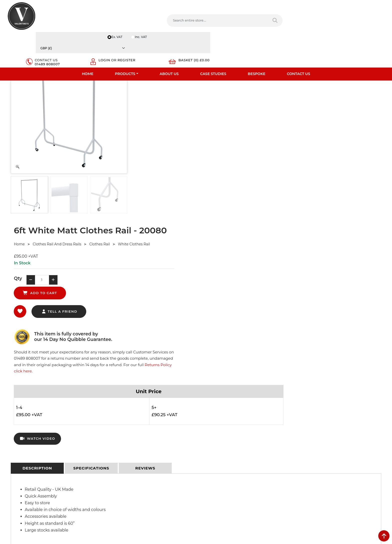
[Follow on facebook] (203, 490)
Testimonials (18, 445)
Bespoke (256, 39)
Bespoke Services (22, 451)
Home (88, 39)
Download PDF (20, 464)
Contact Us (298, 39)
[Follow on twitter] (213, 490)
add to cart (225, 125)
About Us (169, 39)
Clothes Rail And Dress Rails (183, 88)
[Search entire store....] (146, 22)
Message (302, 469)
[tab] (37, 248)
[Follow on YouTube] (234, 490)
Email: (300, 447)
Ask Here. (102, 366)
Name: (300, 425)
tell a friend (186, 144)
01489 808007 (276, 25)
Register (317, 25)
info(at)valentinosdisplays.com (230, 457)
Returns (110, 445)
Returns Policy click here (311, 146)
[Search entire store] (195, 22)
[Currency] (359, 5)
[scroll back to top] (384, 536)
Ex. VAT (297, 5)
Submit (368, 494)
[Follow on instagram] (254, 490)
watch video (164, 216)
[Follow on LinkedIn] (224, 490)
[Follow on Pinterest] (244, 490)
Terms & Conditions (119, 438)
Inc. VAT (322, 5)
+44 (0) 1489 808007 (222, 478)
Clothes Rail (226, 88)
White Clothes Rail (260, 88)
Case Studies (213, 39)
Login (314, 21)
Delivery (110, 425)
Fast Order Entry (21, 438)
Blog (11, 477)
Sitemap (110, 451)
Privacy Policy (114, 432)
